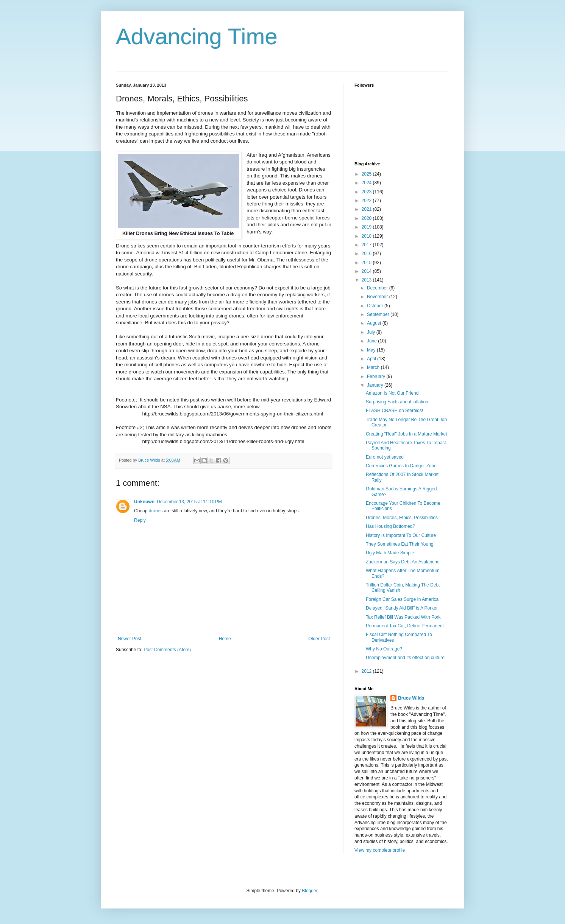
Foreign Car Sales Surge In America (402, 599)
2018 (367, 236)
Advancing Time (197, 37)
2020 (367, 218)
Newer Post (130, 639)
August (375, 323)
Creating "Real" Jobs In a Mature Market (407, 434)
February (377, 376)
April (372, 359)
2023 (367, 192)
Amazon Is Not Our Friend (392, 393)
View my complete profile (380, 850)
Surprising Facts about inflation (397, 402)
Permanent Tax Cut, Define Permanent (405, 626)
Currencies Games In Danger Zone (401, 466)
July (372, 332)
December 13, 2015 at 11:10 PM (189, 502)
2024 (367, 183)
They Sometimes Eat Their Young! (400, 544)
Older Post (319, 639)
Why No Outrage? (384, 649)
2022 (367, 201)
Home (225, 639)
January (376, 385)
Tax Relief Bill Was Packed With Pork (403, 617)
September (379, 314)
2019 (367, 227)
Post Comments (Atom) (167, 650)
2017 (367, 245)
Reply (140, 520)
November (378, 297)
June (372, 341)
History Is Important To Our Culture (401, 535)
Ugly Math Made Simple (390, 553)
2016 (367, 254)
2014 (367, 271)
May (372, 350)
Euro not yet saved (385, 457)
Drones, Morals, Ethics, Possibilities (402, 518)
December (378, 288)
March (374, 367)
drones (156, 511)
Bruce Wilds (411, 698)
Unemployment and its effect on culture (405, 658)
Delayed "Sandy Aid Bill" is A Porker (402, 608)
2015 (367, 263)
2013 (367, 280)
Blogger (310, 891)
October (376, 306)
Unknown (144, 502)
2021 (367, 209)
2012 (367, 671)
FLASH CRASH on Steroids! (394, 411)
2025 (367, 174)
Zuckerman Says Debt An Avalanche (403, 562)
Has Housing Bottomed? (390, 526)
